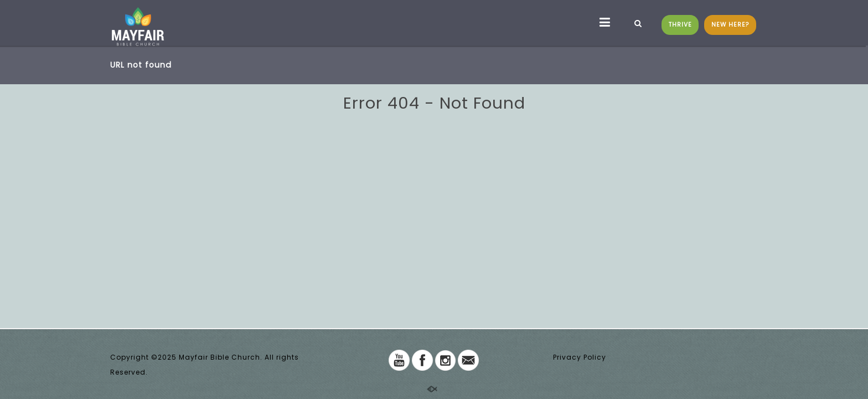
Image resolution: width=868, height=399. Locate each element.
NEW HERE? (730, 25)
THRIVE (680, 25)
